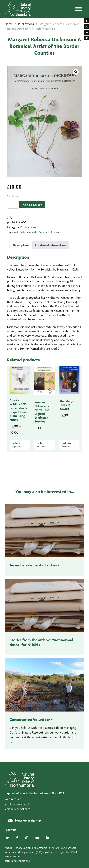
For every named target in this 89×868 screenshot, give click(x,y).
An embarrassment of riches (33, 565)
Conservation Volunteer (30, 719)
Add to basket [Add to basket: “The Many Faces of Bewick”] (67, 445)
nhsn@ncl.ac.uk (21, 804)
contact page (23, 809)
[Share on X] (87, 26)
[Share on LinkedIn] (87, 32)
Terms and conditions (17, 861)
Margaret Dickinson (50, 232)
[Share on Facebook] (87, 21)
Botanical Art (28, 232)
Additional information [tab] (50, 245)
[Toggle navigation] (79, 9)
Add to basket (32, 205)
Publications (26, 24)
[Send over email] (87, 38)
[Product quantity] (13, 205)
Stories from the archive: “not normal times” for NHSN (41, 642)
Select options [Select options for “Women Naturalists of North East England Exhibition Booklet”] (42, 445)
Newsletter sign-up (25, 820)
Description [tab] (21, 245)
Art (16, 232)
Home (9, 24)
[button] (76, 72)
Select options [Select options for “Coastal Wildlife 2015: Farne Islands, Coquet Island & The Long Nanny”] (17, 445)
